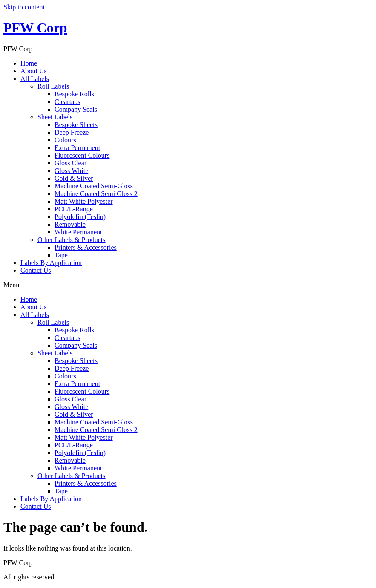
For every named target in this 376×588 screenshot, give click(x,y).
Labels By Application (51, 263)
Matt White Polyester (84, 201)
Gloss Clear (70, 163)
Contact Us (36, 270)
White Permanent (78, 232)
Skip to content (24, 7)
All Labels (35, 79)
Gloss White (71, 171)
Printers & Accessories (86, 247)
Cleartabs (67, 102)
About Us (34, 71)
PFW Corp (35, 28)
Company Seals (76, 109)
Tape (61, 255)
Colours (65, 140)
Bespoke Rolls (74, 94)
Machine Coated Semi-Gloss (94, 186)
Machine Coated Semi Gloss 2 (96, 194)
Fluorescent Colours (82, 155)
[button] (188, 285)
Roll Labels (53, 86)
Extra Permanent (77, 148)
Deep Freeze (72, 132)
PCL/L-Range (74, 209)
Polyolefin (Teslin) (80, 217)
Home (29, 63)
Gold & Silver (74, 178)
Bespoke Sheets (76, 125)
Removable (70, 224)
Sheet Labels (55, 117)
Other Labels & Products (72, 240)
